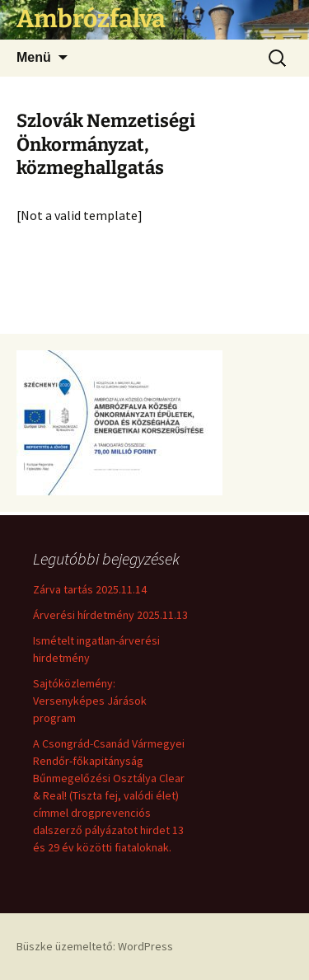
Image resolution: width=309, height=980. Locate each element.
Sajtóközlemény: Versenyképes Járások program (90, 701)
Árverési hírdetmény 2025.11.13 (110, 615)
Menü (34, 57)
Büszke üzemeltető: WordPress (95, 946)
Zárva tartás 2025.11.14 (90, 589)
